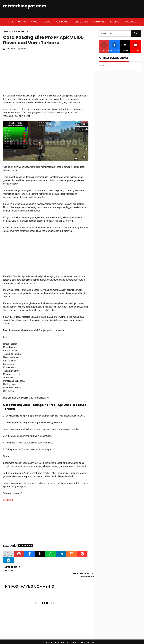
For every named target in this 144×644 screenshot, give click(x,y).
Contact (60, 636)
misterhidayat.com (25, 6)
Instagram (104, 47)
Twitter (125, 47)
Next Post (8, 570)
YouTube (136, 47)
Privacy (85, 636)
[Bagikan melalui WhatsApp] (51, 554)
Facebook (115, 47)
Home (10, 22)
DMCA (95, 636)
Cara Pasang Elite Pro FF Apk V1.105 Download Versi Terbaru (43, 40)
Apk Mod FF (25, 545)
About (49, 636)
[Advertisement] (46, 73)
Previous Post (87, 570)
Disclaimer (72, 636)
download (8, 500)
